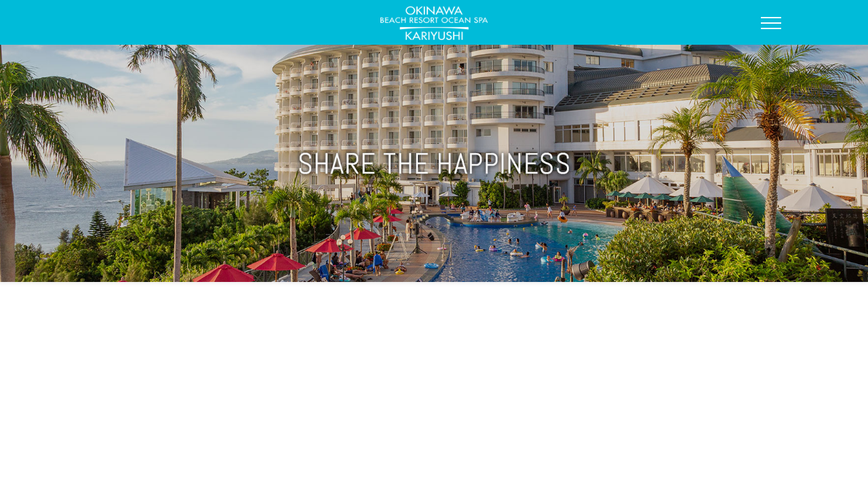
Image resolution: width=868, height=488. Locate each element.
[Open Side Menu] (771, 23)
